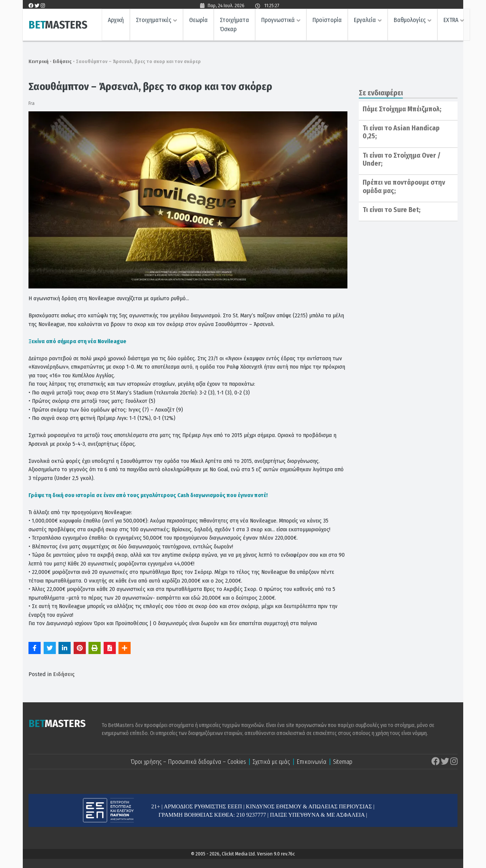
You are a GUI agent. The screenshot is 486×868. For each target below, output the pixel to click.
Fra (32, 103)
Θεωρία (198, 21)
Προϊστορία (327, 21)
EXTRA (451, 21)
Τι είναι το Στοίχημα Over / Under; (402, 160)
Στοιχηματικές (154, 21)
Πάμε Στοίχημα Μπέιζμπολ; (402, 109)
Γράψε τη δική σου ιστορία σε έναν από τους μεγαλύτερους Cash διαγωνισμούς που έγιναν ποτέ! (148, 495)
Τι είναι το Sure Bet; (391, 210)
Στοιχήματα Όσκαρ (234, 26)
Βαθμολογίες (410, 21)
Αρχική (116, 21)
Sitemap (343, 762)
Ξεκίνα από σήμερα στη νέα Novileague (77, 341)
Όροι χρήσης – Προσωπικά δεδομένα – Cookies (188, 762)
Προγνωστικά (278, 21)
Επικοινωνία (312, 762)
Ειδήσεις (62, 61)
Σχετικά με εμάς (271, 762)
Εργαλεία (365, 21)
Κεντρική (39, 61)
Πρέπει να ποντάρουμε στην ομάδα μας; (404, 187)
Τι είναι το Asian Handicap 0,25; (401, 132)
